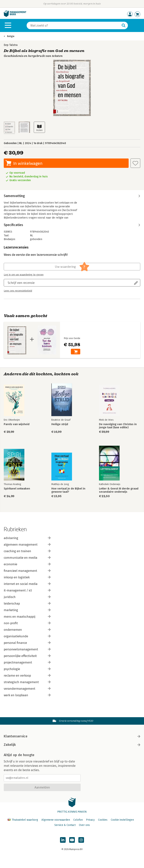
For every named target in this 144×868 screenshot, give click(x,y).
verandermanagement (27, 689)
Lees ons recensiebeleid (18, 291)
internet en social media (27, 584)
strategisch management (27, 682)
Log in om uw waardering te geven (24, 275)
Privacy (90, 820)
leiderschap (27, 604)
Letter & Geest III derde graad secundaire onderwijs (119, 490)
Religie (11, 36)
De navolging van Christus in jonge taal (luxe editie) (118, 426)
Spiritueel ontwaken (17, 489)
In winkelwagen (28, 163)
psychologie (27, 669)
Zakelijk (72, 745)
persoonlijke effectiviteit (27, 656)
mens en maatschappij (27, 617)
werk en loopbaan (27, 695)
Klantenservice (72, 736)
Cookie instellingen (122, 820)
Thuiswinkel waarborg (23, 820)
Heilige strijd (60, 424)
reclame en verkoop (27, 676)
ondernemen (27, 630)
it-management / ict (27, 590)
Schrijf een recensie (21, 283)
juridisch (27, 597)
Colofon (78, 820)
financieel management (27, 571)
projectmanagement (27, 662)
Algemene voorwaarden (56, 820)
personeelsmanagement (27, 649)
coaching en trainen (27, 551)
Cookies (103, 820)
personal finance (27, 643)
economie (27, 564)
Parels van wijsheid (17, 424)
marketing (27, 610)
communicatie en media (27, 558)
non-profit (27, 623)
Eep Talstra (11, 45)
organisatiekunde (27, 636)
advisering (27, 538)
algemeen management (27, 545)
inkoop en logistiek (27, 577)
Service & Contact (65, 825)
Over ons (84, 825)
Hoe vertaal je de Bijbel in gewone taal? (68, 490)
